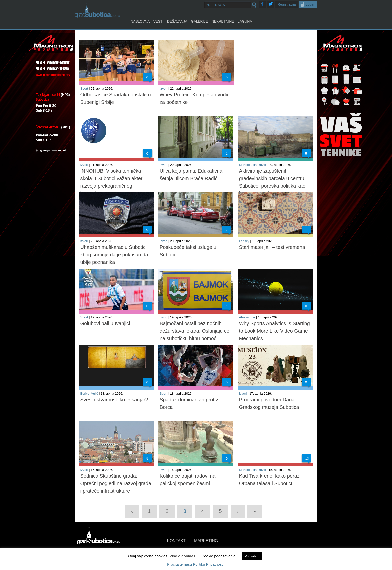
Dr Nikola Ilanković (252, 165)
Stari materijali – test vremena (272, 247)
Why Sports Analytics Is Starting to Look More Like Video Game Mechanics (274, 331)
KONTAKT (176, 541)
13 (307, 458)
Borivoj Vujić (89, 393)
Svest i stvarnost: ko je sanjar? (114, 400)
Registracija (287, 4)
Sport (84, 89)
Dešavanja (177, 21)
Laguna (245, 21)
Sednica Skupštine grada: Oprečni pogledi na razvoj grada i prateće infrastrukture (116, 483)
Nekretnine (223, 21)
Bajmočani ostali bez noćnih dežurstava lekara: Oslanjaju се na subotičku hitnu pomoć (195, 331)
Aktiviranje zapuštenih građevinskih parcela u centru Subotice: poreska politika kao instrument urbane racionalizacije (272, 186)
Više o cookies (182, 556)
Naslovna (140, 21)
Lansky (244, 241)
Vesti (158, 21)
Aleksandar (247, 317)
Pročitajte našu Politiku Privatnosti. (196, 564)
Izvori (164, 89)
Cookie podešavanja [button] (218, 556)
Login (310, 4)
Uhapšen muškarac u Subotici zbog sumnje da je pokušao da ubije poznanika (114, 255)
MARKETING (206, 541)
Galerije (199, 21)
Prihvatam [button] (252, 556)
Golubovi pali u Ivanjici (105, 323)
